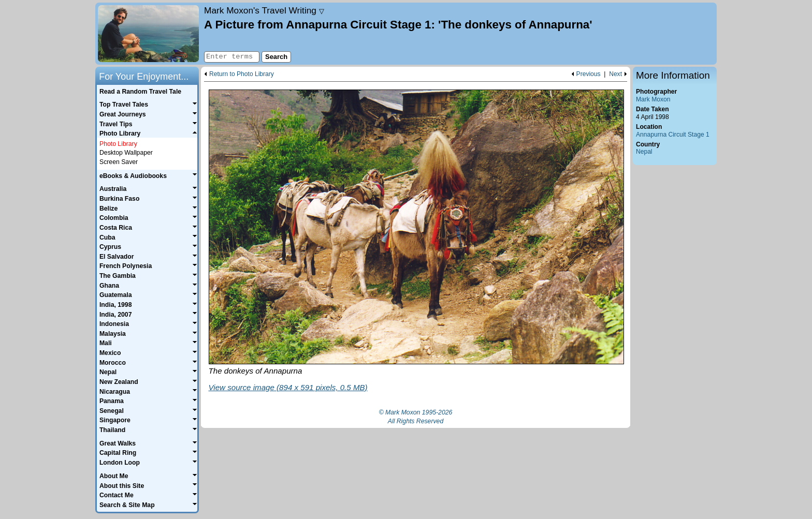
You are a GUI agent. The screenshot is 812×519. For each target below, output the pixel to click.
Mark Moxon (653, 99)
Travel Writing (264, 10)
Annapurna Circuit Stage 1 (673, 135)
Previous (589, 74)
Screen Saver (119, 162)
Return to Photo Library (242, 74)
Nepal (644, 152)
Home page (148, 34)
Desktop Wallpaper (126, 153)
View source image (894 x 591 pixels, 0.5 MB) (288, 387)
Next (615, 74)
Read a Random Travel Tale (140, 92)
